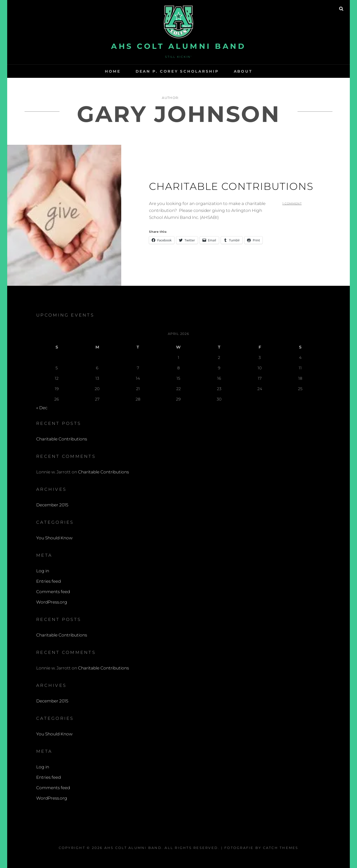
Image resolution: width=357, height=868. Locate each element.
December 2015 (52, 505)
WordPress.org (52, 602)
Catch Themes (281, 848)
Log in (43, 571)
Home (113, 71)
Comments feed (53, 592)
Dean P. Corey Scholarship (177, 71)
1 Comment (292, 203)
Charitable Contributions (231, 186)
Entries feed (48, 581)
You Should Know (54, 538)
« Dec (42, 408)
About (243, 71)
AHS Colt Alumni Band (178, 46)
